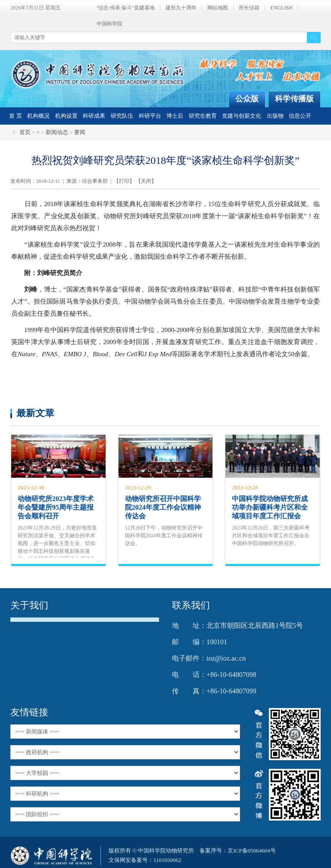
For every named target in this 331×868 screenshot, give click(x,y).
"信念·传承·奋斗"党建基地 (126, 8)
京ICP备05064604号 (251, 851)
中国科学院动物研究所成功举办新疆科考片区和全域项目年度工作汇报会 (270, 507)
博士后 (175, 116)
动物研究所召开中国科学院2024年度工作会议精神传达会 (163, 507)
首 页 (15, 116)
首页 (25, 132)
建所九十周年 (181, 8)
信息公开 (300, 116)
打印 (124, 181)
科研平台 (150, 116)
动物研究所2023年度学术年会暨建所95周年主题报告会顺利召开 (56, 507)
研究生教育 (203, 116)
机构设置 (66, 116)
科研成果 (94, 116)
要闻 (80, 132)
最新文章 (35, 413)
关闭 (146, 181)
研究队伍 (122, 116)
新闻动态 (57, 132)
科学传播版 (294, 99)
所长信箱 (249, 8)
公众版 (247, 99)
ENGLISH (281, 8)
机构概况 (38, 116)
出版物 (275, 116)
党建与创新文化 (242, 116)
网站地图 (218, 8)
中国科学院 (109, 24)
